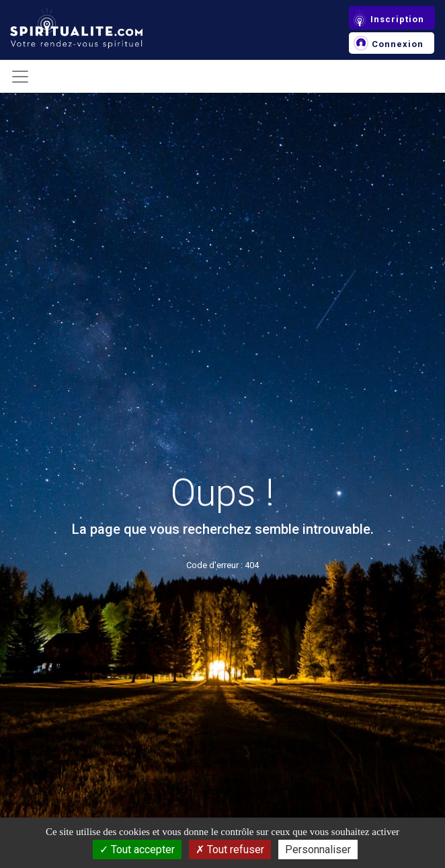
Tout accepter (137, 850)
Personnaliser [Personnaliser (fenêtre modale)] (318, 850)
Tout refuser (230, 850)
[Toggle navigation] (20, 77)
